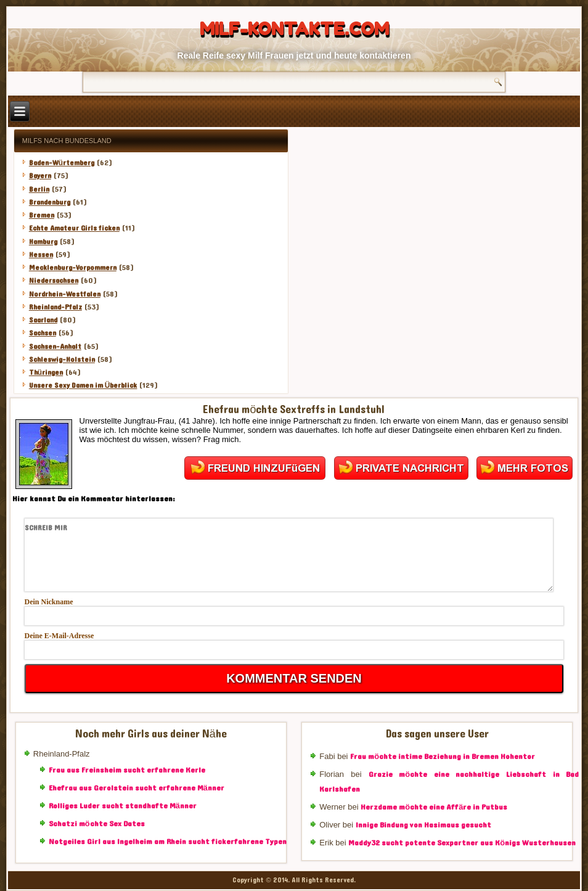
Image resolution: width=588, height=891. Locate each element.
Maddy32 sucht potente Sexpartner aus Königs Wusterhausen (462, 843)
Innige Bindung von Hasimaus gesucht (423, 825)
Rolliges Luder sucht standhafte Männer (123, 806)
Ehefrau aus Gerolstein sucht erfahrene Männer (137, 788)
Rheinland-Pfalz (55, 307)
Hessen (41, 255)
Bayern (40, 176)
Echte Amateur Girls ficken (74, 228)
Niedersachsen (54, 281)
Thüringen (46, 372)
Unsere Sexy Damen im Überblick (83, 385)
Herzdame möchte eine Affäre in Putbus (434, 807)
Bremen (42, 215)
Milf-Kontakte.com (294, 29)
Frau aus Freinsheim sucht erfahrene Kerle (127, 770)
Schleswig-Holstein (62, 359)
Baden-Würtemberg (62, 163)
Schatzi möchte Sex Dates (97, 824)
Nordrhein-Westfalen (65, 294)
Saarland (43, 320)
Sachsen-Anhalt (55, 347)
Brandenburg (50, 202)
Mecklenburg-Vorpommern (73, 268)
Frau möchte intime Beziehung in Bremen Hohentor (443, 757)
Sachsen (43, 333)
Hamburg (43, 242)
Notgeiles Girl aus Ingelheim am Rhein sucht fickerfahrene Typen (168, 842)
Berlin (39, 189)
